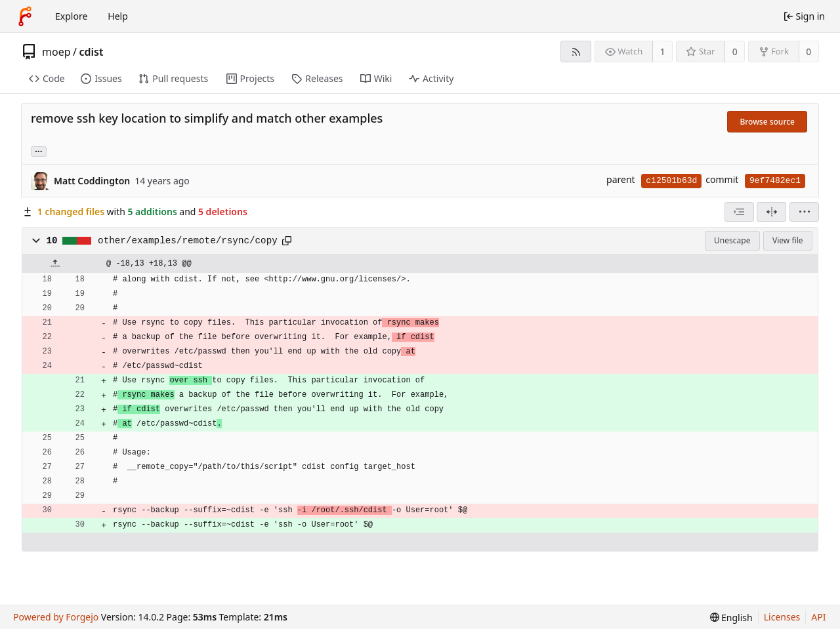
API (818, 617)
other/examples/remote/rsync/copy (188, 241)
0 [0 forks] (808, 51)
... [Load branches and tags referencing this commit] (39, 151)
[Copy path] (287, 241)
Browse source (767, 122)
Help (118, 16)
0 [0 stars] (735, 51)
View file (787, 240)
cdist (91, 52)
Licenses (782, 617)
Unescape (732, 240)
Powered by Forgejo (56, 617)
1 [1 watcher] (663, 51)
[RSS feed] (576, 51)
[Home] (25, 16)
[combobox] (739, 212)
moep (56, 52)
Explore (71, 16)
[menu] (804, 212)
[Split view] (771, 212)
